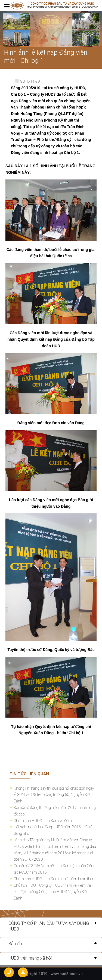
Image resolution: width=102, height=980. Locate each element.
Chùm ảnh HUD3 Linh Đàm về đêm (43, 821)
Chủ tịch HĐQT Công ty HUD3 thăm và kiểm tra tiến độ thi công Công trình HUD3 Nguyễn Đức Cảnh (52, 892)
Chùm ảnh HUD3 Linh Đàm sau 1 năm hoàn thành (55, 879)
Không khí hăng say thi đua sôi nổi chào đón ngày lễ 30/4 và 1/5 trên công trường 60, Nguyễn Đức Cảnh (54, 795)
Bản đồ (15, 944)
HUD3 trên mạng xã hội (30, 958)
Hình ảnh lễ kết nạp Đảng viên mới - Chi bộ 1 (46, 56)
